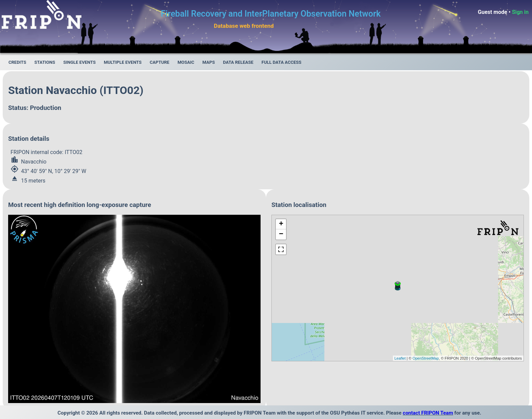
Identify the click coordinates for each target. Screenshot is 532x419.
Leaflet (400, 358)
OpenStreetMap (426, 358)
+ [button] (281, 224)
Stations (45, 62)
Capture (159, 62)
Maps (209, 62)
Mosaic (186, 62)
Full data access (282, 62)
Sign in (520, 12)
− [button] (281, 234)
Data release (238, 62)
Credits (17, 62)
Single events (79, 62)
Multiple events (123, 62)
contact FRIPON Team (428, 413)
